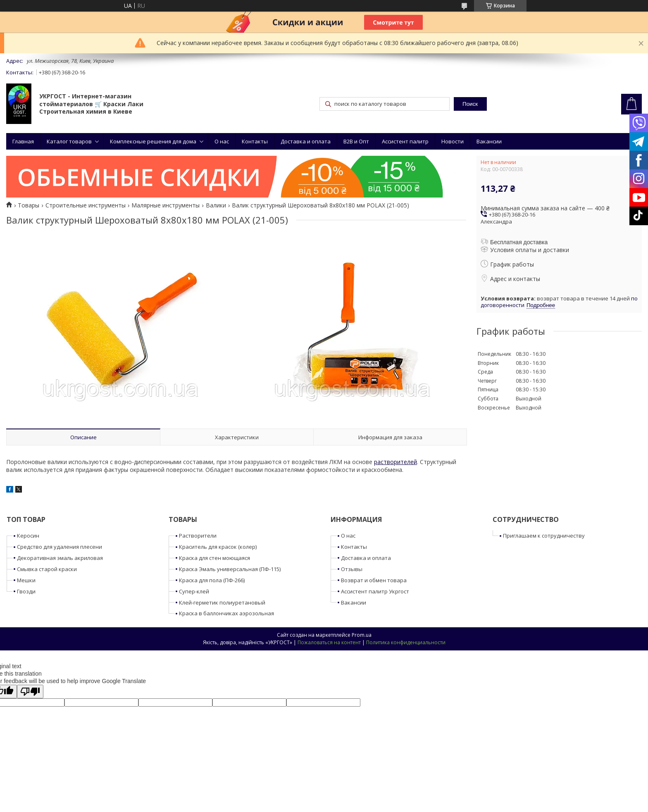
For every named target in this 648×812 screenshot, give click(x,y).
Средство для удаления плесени (60, 547)
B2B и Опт (356, 141)
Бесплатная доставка (519, 242)
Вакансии (489, 141)
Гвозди (26, 591)
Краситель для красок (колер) (218, 547)
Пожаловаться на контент (329, 642)
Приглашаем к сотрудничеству (544, 536)
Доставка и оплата (306, 141)
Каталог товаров (69, 141)
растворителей (395, 462)
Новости (453, 141)
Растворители (198, 536)
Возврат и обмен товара (374, 580)
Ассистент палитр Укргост (375, 591)
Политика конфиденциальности (406, 642)
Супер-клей (194, 591)
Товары (29, 205)
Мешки (26, 580)
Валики (216, 205)
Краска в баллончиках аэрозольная (226, 613)
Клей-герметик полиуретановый (222, 602)
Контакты (255, 141)
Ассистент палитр (405, 141)
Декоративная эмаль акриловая (60, 558)
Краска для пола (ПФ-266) (212, 580)
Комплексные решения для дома (153, 141)
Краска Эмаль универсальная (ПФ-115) (230, 569)
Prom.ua (362, 635)
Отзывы (352, 569)
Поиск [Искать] (470, 104)
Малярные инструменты (166, 205)
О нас (222, 141)
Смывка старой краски (47, 569)
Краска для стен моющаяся (214, 558)
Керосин (28, 536)
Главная (23, 141)
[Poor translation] (30, 692)
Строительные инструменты (86, 205)
